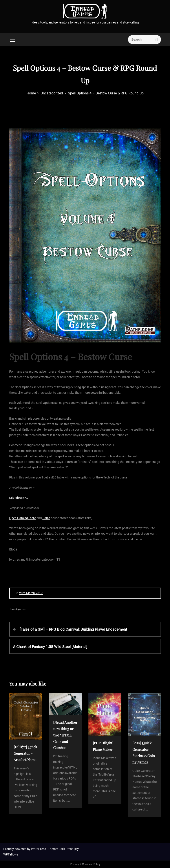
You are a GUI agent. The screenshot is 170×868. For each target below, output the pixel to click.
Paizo (46, 518)
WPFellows (11, 854)
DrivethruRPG (19, 498)
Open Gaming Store (23, 518)
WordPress (39, 849)
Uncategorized (18, 609)
